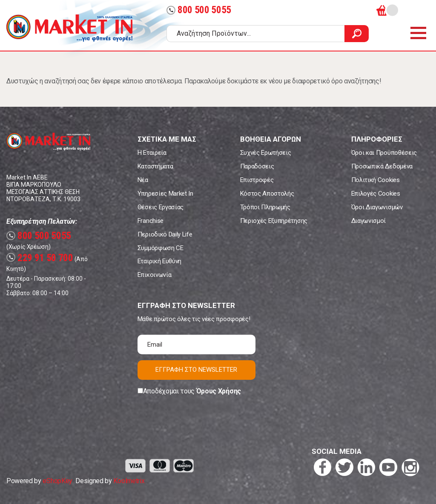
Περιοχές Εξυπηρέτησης (274, 221)
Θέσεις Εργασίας (161, 207)
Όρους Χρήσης (219, 391)
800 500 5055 (199, 10)
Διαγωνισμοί (369, 221)
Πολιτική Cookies (376, 180)
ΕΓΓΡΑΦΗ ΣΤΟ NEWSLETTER (196, 370)
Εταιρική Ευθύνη (159, 261)
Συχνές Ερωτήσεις (266, 153)
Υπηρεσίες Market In (165, 194)
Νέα (143, 180)
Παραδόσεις (257, 166)
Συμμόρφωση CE (161, 248)
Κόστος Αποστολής (267, 194)
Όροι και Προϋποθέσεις (384, 153)
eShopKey (57, 481)
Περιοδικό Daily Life (165, 234)
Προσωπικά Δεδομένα (382, 166)
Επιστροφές (257, 180)
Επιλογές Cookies (376, 194)
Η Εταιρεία (152, 153)
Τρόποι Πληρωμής (265, 207)
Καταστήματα (155, 166)
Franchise (151, 221)
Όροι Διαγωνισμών (377, 207)
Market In (69, 28)
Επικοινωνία (154, 275)
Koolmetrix (129, 481)
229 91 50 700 (40, 258)
